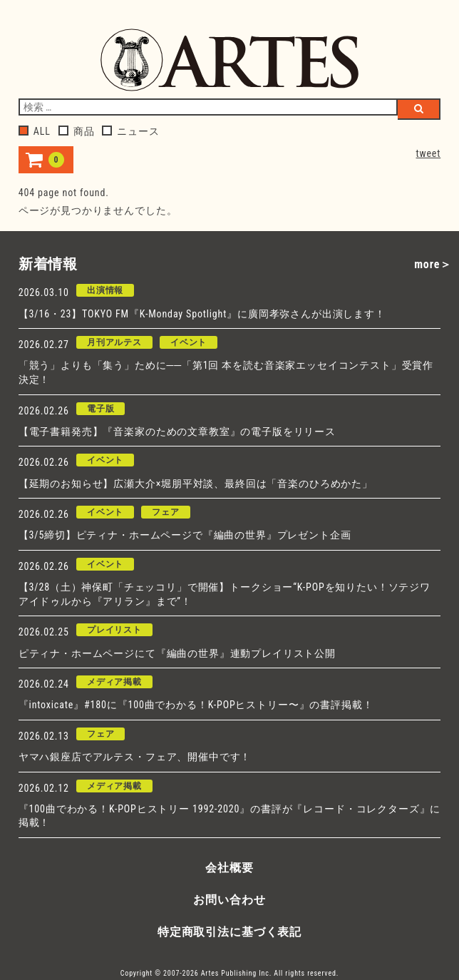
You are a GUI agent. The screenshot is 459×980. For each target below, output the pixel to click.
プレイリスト (114, 630)
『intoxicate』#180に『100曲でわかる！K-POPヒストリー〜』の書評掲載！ (196, 705)
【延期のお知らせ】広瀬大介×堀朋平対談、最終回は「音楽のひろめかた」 (196, 484)
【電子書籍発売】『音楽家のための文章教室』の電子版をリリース (177, 432)
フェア (166, 512)
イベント (189, 342)
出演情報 (105, 290)
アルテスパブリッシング (229, 60)
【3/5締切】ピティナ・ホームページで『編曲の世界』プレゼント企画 (185, 535)
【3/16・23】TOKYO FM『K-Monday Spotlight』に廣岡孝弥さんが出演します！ (202, 314)
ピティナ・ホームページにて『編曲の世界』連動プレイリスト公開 (177, 653)
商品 (77, 131)
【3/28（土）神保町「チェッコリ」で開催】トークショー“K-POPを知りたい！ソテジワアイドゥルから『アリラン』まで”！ (225, 594)
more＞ (433, 264)
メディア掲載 (114, 682)
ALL (35, 131)
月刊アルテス (114, 342)
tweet (429, 153)
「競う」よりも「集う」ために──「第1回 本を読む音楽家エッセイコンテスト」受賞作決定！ (226, 372)
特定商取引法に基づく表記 (229, 932)
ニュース (130, 131)
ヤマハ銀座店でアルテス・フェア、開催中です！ (135, 757)
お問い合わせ (229, 900)
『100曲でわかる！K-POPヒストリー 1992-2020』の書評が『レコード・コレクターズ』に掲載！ (229, 816)
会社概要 (229, 868)
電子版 (101, 409)
